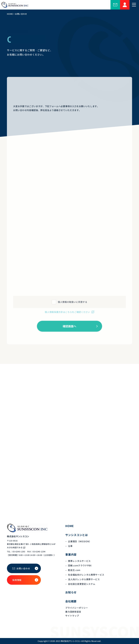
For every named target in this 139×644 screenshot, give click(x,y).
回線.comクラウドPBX (80, 565)
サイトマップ (72, 616)
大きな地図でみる (15, 547)
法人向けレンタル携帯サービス (84, 579)
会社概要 (71, 601)
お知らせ (71, 592)
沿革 (70, 546)
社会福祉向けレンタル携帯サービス (86, 575)
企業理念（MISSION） (80, 541)
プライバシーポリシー (77, 608)
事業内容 (71, 554)
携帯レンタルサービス (79, 561)
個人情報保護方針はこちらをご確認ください (67, 314)
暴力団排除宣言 (73, 612)
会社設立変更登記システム (82, 584)
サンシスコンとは (76, 535)
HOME (69, 526)
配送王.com (74, 570)
